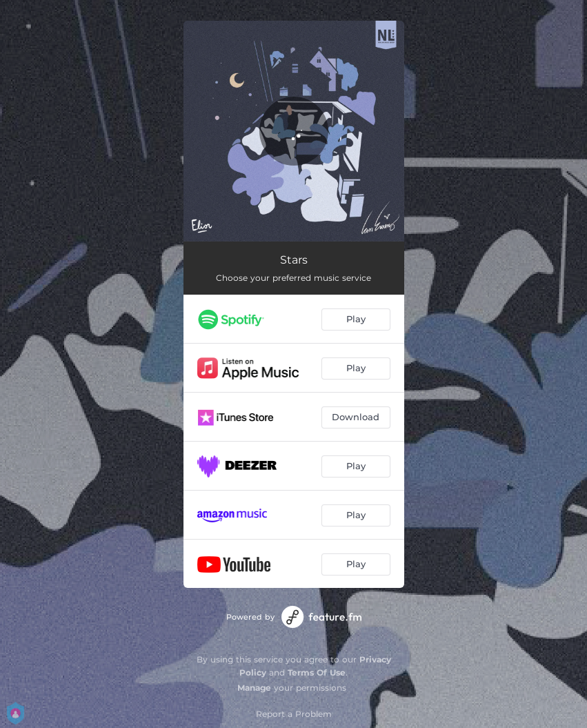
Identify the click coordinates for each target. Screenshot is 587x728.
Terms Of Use (317, 672)
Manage (254, 688)
